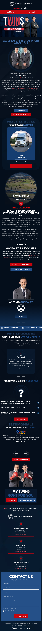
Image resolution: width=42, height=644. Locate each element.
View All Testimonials (21, 460)
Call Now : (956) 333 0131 (21, 114)
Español (25, 8)
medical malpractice (31, 88)
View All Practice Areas (21, 166)
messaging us (6, 258)
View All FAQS (21, 419)
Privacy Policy (12, 609)
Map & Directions (21, 534)
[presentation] (18, 162)
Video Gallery (17, 511)
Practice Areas (24, 509)
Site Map (20, 626)
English (17, 8)
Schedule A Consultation (21, 265)
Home (6, 509)
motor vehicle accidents (19, 88)
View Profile (21, 316)
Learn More (21, 110)
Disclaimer (6, 609)
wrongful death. (30, 92)
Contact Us (12, 500)
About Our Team (13, 509)
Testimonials (33, 509)
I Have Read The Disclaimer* (12, 611)
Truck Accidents (21, 143)
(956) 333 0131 (21, 200)
